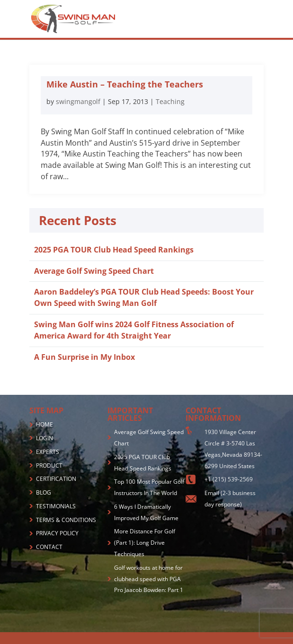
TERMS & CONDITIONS (66, 520)
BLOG (44, 492)
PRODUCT (49, 466)
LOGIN (44, 438)
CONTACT (49, 547)
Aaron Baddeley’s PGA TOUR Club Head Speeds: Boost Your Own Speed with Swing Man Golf (144, 297)
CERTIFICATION (56, 479)
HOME (44, 424)
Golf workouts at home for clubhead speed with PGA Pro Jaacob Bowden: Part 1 (149, 579)
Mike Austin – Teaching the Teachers (125, 84)
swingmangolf (78, 101)
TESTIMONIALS (56, 506)
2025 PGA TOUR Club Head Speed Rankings (114, 250)
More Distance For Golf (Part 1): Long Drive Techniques (145, 543)
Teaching (170, 101)
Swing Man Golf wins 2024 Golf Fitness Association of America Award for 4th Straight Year (134, 330)
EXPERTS (48, 452)
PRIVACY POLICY (57, 533)
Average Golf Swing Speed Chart (94, 271)
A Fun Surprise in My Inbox (84, 357)
